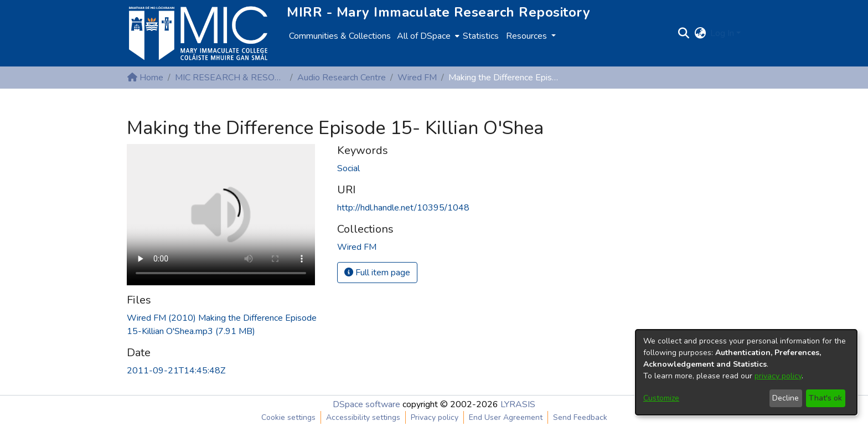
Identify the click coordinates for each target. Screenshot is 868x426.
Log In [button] (723, 33)
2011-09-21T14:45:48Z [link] (176, 371)
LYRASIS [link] (518, 404)
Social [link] (348, 168)
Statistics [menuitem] (481, 36)
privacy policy (778, 376)
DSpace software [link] (366, 404)
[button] (683, 33)
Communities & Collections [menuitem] (340, 36)
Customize (661, 398)
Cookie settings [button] (288, 417)
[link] (357, 247)
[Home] (198, 33)
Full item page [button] (377, 273)
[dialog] (746, 372)
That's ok (825, 398)
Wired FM (417, 78)
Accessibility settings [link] (363, 417)
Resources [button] (528, 36)
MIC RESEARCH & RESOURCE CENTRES (230, 78)
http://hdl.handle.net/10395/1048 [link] (403, 208)
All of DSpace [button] (424, 36)
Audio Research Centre (342, 78)
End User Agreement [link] (506, 417)
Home (145, 78)
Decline (786, 398)
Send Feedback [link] (580, 417)
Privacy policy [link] (435, 417)
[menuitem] (427, 36)
